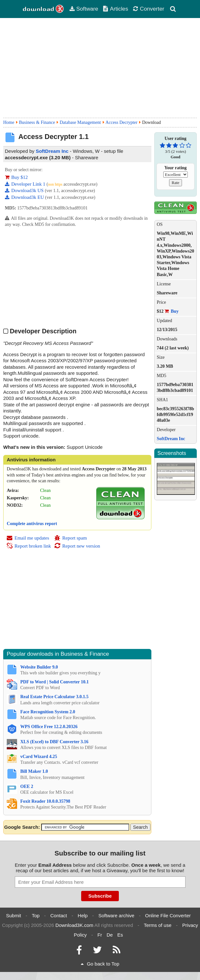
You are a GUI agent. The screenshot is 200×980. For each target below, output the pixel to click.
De (110, 935)
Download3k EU (25, 197)
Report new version (77, 546)
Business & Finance (37, 122)
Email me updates (28, 538)
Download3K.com (74, 925)
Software (84, 9)
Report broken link (29, 546)
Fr (100, 935)
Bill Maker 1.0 (34, 771)
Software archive (117, 915)
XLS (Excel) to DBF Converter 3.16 (54, 742)
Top (36, 915)
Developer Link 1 (26, 184)
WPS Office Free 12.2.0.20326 (49, 727)
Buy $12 (16, 177)
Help (83, 915)
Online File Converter (168, 915)
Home (9, 122)
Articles (115, 9)
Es (120, 935)
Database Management (80, 122)
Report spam (70, 538)
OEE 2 (27, 786)
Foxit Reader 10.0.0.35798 (45, 801)
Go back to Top (100, 964)
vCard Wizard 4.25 (39, 757)
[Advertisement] (100, 68)
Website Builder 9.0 (39, 667)
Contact (59, 915)
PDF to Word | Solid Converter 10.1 (54, 682)
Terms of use (157, 925)
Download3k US (25, 190)
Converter (148, 9)
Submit (14, 915)
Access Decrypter (122, 122)
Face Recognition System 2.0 (48, 712)
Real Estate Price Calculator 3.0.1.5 (54, 697)
